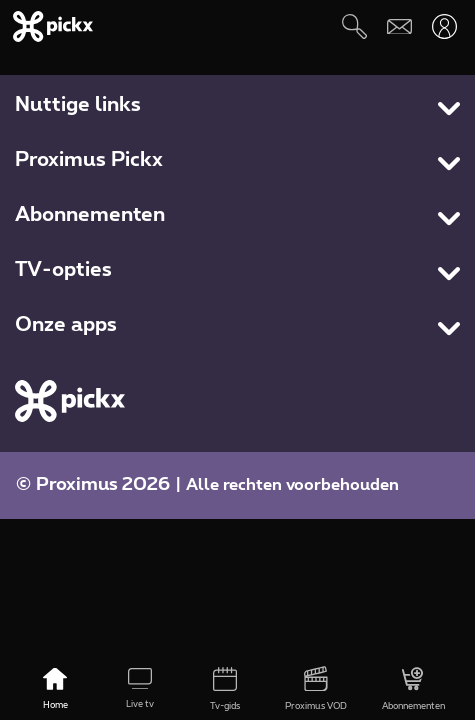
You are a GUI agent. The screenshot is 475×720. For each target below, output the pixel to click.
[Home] (55, 690)
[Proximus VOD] (315, 690)
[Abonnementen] (413, 690)
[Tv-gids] (225, 690)
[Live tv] (140, 690)
